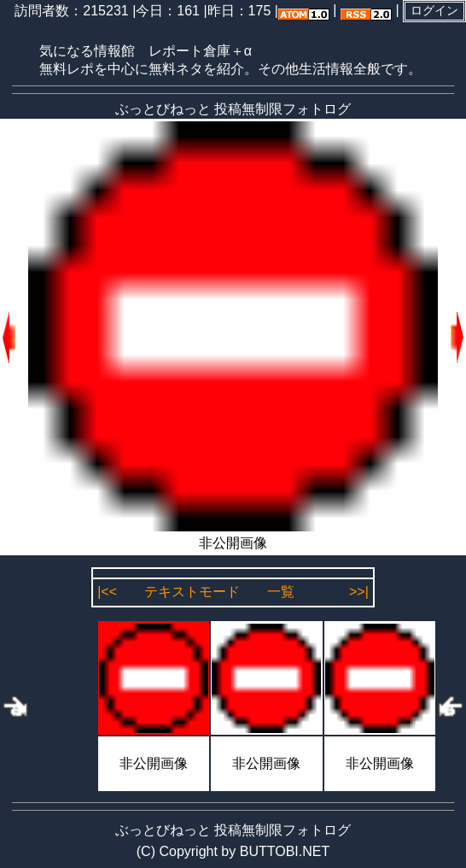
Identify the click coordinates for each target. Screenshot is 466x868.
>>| (359, 592)
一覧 (281, 592)
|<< (107, 592)
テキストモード (192, 592)
